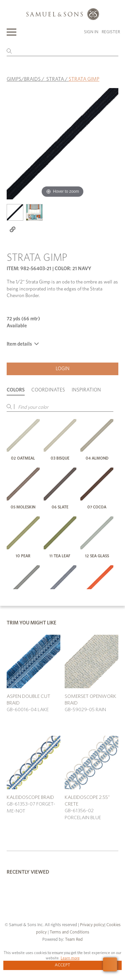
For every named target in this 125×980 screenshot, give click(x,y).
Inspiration (86, 390)
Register (111, 32)
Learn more (70, 958)
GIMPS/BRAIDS (24, 79)
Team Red (74, 940)
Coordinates (48, 390)
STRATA (55, 79)
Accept (62, 965)
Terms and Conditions (69, 932)
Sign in (91, 32)
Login (63, 369)
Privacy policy (92, 925)
